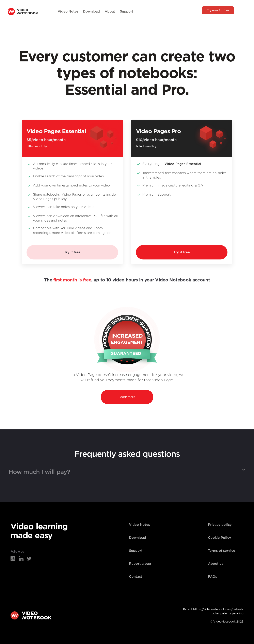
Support (127, 12)
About (110, 12)
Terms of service (222, 551)
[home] (23, 12)
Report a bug (140, 564)
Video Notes (68, 12)
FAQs (212, 577)
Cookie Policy (220, 538)
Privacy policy (220, 525)
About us (216, 564)
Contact (136, 577)
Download (91, 12)
